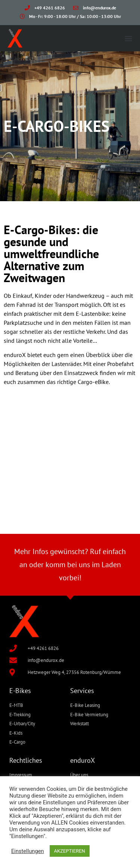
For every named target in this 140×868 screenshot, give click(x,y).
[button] (128, 38)
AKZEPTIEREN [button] (70, 851)
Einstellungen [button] (28, 851)
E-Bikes (20, 691)
